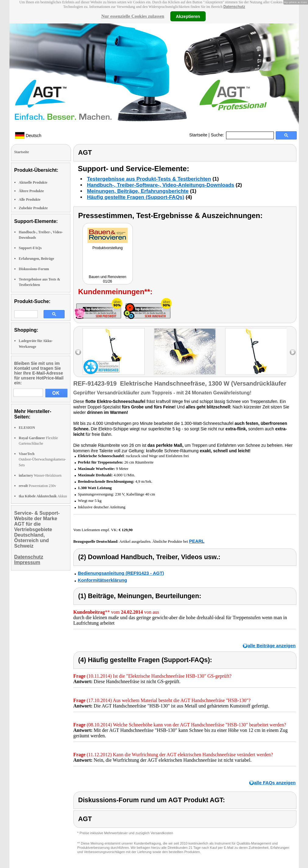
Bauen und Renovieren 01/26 (108, 279)
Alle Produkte (30, 199)
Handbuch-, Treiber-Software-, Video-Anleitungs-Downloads (161, 185)
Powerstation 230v (37, 486)
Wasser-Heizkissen (40, 475)
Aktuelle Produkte (33, 182)
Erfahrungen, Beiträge (37, 259)
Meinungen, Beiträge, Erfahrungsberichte (138, 191)
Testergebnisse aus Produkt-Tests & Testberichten (149, 179)
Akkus (43, 496)
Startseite (198, 135)
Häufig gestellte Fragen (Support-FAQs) (136, 197)
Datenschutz (234, 7)
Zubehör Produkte (33, 208)
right (293, 352)
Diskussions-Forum (34, 269)
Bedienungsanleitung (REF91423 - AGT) (121, 573)
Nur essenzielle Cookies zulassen (133, 16)
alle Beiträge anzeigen (272, 646)
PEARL (197, 541)
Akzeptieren (188, 16)
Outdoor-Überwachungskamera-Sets (42, 459)
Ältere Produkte (32, 191)
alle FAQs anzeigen (275, 783)
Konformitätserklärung (103, 580)
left (78, 352)
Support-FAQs (30, 248)
